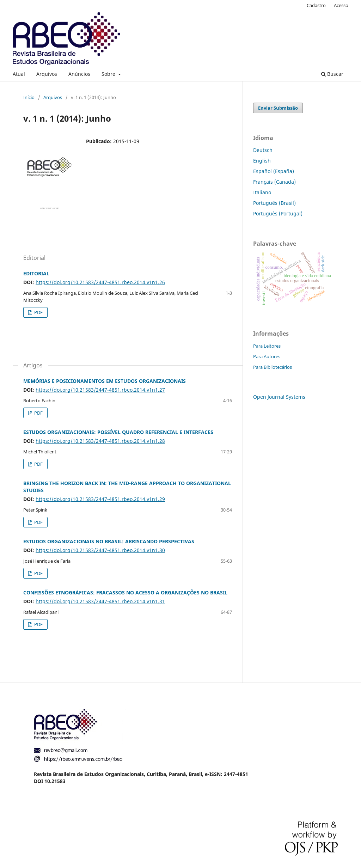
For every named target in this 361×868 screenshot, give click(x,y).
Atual (19, 74)
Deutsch (263, 150)
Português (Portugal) (278, 213)
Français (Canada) (274, 182)
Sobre (109, 74)
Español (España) (274, 171)
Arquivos (47, 74)
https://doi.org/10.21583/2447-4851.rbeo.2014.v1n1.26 (100, 282)
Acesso (341, 5)
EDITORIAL (36, 273)
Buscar (332, 74)
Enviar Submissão (278, 108)
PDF (38, 312)
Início (29, 97)
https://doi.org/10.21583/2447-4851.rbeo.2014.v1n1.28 (100, 441)
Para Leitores (267, 346)
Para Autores (267, 356)
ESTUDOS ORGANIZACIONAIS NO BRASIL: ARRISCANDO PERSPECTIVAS (109, 541)
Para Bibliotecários (273, 367)
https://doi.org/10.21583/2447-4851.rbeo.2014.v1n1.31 (100, 601)
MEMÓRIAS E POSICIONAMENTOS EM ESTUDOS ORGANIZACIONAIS (105, 381)
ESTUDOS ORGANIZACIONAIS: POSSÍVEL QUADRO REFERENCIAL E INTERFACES (118, 432)
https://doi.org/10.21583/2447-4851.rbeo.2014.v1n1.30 (100, 550)
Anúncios (79, 74)
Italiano (262, 192)
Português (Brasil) (274, 203)
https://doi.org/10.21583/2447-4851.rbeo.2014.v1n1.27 (100, 390)
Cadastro (316, 5)
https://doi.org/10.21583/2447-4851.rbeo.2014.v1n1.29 (100, 499)
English (262, 161)
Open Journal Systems (279, 397)
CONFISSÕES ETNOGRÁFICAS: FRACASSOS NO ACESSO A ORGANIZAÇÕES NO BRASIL (125, 592)
